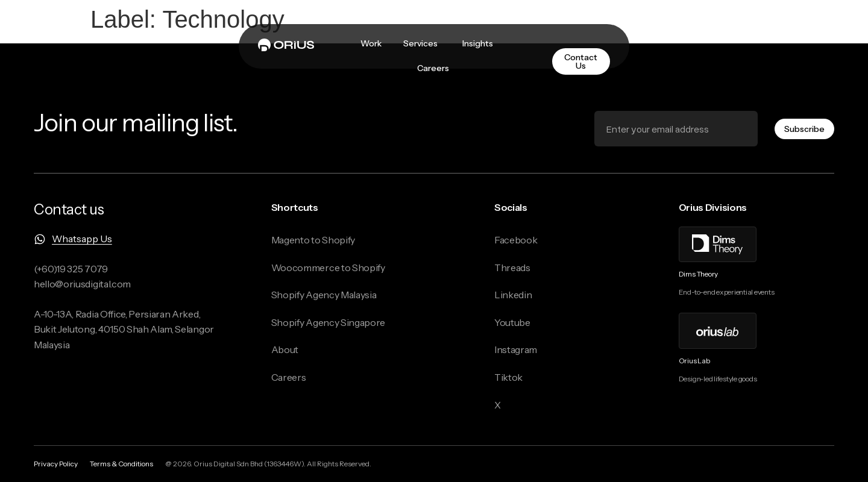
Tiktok (508, 377)
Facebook (516, 240)
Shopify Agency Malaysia (324, 295)
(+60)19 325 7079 (71, 269)
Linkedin (513, 295)
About (285, 349)
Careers (289, 377)
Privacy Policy (56, 464)
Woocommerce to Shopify (328, 268)
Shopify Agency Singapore (328, 322)
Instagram (516, 349)
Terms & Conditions (121, 464)
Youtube (512, 322)
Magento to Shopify (313, 240)
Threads (512, 268)
